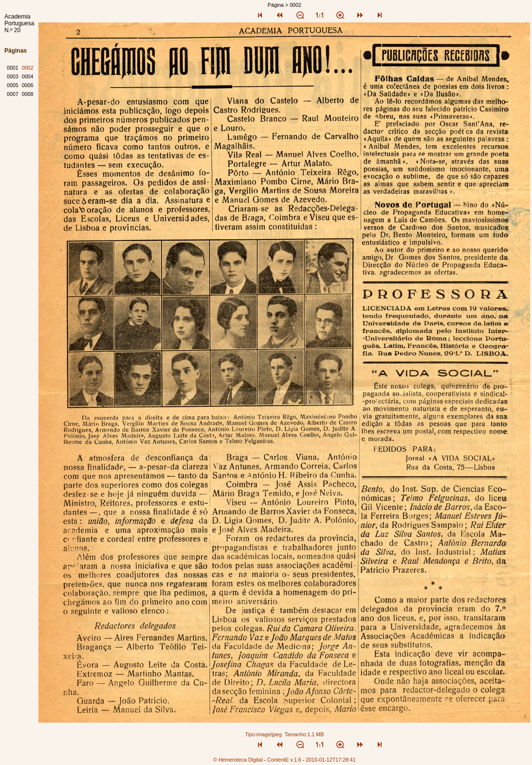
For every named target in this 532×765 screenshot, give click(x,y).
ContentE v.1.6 (284, 760)
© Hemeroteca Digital (238, 760)
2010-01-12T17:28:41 (331, 760)
